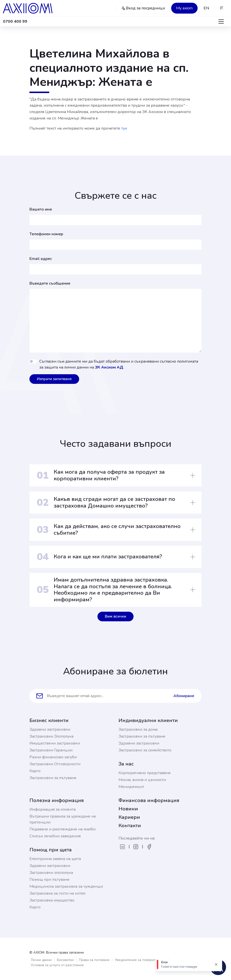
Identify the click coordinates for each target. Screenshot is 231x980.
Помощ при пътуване (49, 880)
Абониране (184, 696)
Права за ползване (94, 960)
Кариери (129, 817)
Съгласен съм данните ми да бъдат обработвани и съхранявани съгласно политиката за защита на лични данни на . (119, 364)
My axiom (184, 8)
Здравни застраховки (50, 729)
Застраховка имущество (52, 900)
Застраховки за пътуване (53, 778)
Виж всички (115, 616)
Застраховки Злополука (51, 736)
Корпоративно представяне (145, 773)
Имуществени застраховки (55, 743)
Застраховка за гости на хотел (57, 893)
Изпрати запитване (54, 379)
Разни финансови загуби (53, 757)
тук (124, 128)
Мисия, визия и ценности (142, 780)
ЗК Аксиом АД (109, 367)
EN (206, 8)
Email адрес (41, 259)
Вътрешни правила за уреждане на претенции (63, 819)
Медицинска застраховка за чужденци (66, 886)
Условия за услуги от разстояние (57, 965)
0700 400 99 (15, 21)
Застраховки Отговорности (55, 764)
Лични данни (41, 960)
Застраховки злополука (51, 873)
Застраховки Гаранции (51, 750)
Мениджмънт (131, 787)
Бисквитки (65, 960)
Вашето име (41, 209)
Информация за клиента (53, 809)
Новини (128, 809)
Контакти (130, 826)
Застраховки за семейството (145, 750)
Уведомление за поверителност (141, 960)
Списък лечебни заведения (55, 836)
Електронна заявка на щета (55, 859)
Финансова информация (149, 800)
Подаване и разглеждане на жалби (62, 829)
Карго (35, 771)
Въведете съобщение (50, 283)
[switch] (33, 361)
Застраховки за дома (138, 729)
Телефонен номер (46, 234)
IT (221, 8)
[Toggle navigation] (221, 21)
